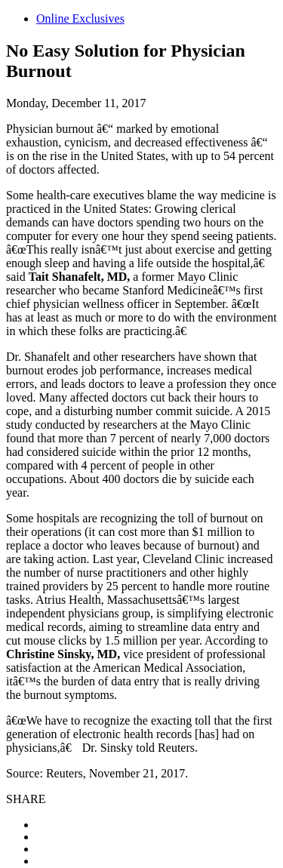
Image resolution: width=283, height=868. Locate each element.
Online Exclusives (80, 18)
